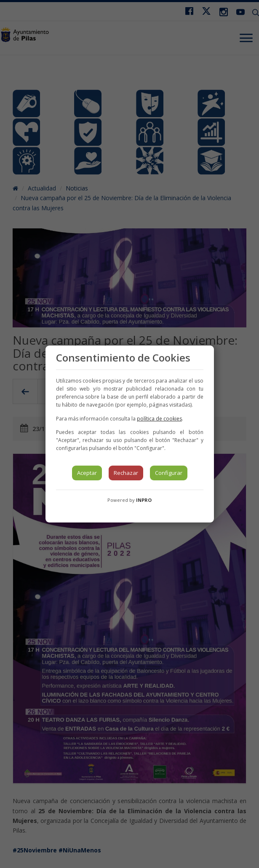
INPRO (144, 500)
